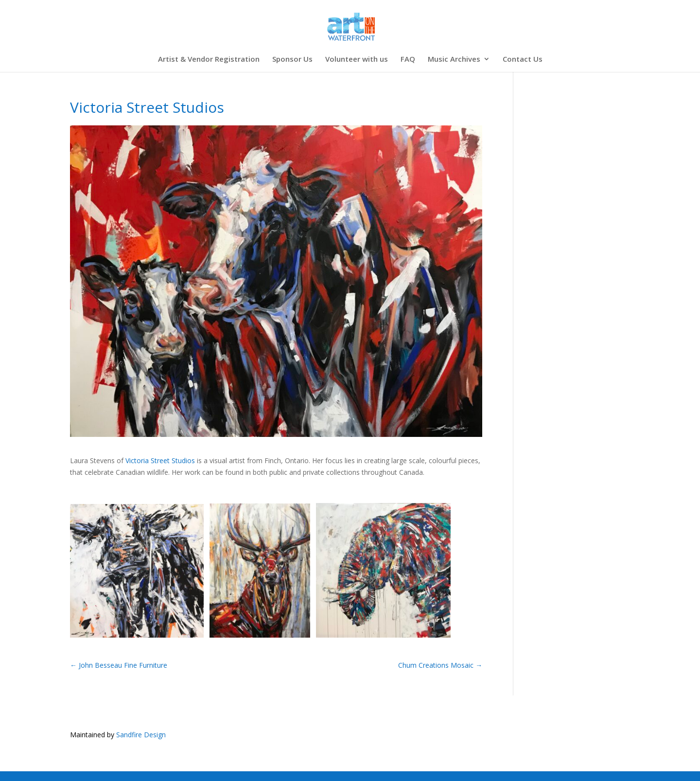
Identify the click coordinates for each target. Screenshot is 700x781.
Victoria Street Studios (160, 460)
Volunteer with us (357, 60)
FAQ (408, 60)
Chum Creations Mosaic (440, 665)
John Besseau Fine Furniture (119, 665)
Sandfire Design (141, 735)
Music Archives (454, 60)
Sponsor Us (292, 60)
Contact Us (523, 60)
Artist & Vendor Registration (209, 60)
